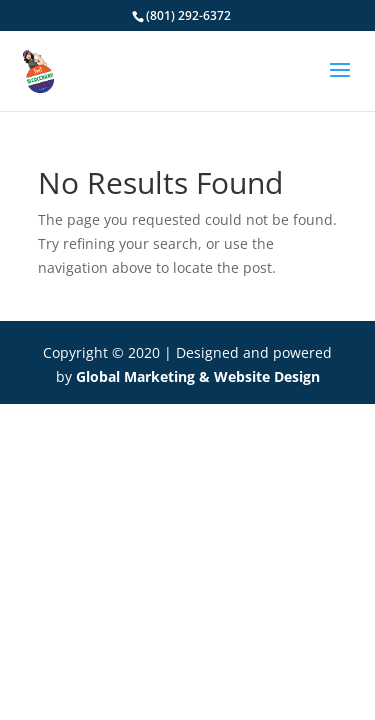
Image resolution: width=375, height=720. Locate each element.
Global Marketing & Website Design (198, 376)
